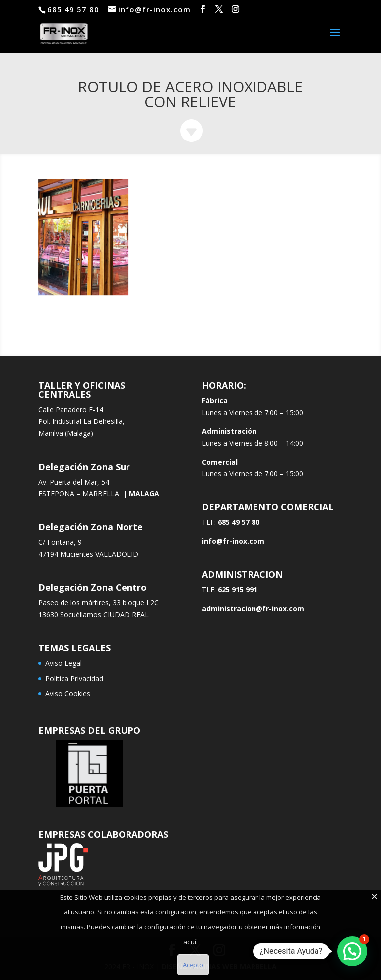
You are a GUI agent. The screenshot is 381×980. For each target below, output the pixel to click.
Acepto (193, 965)
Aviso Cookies (68, 693)
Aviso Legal (63, 663)
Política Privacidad (74, 678)
